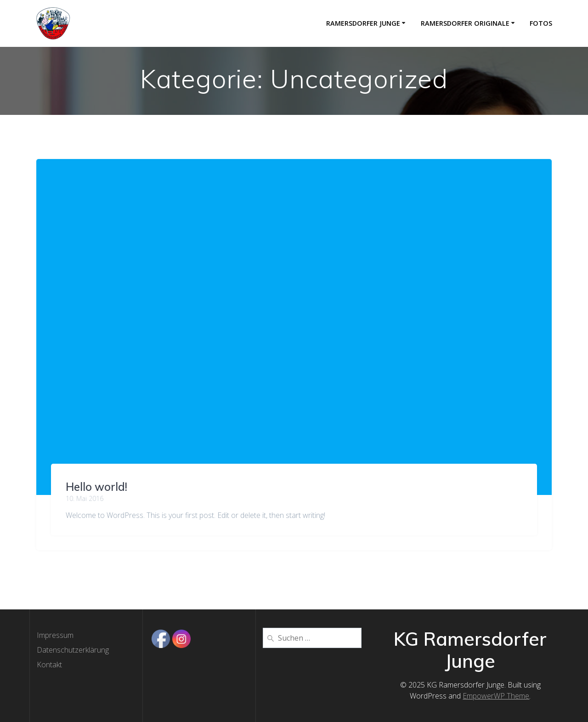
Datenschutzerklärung (73, 650)
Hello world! (96, 487)
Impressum (55, 635)
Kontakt (49, 665)
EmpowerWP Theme (496, 696)
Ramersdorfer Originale (465, 23)
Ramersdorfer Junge (363, 23)
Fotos (541, 23)
